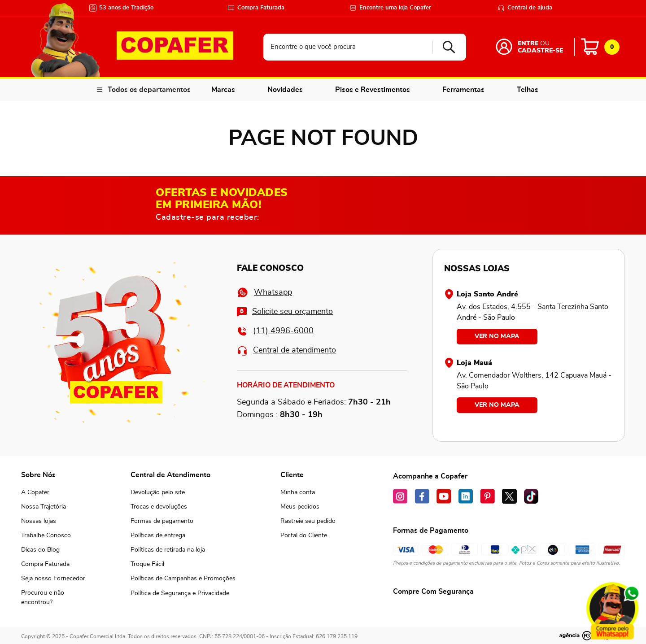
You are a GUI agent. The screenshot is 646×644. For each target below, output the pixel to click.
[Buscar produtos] (446, 47)
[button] (53, 598)
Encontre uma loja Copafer (390, 8)
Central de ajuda (525, 8)
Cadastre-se (540, 51)
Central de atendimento (286, 350)
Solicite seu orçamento (285, 312)
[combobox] (365, 47)
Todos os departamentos (149, 90)
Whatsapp (264, 292)
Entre (528, 44)
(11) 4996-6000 (275, 331)
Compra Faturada (256, 8)
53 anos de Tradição (121, 8)
